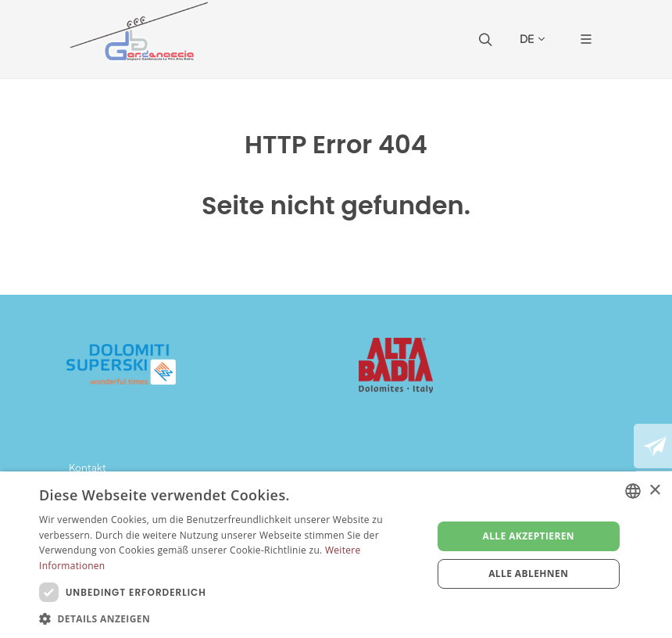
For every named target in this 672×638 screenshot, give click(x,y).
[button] (230, 618)
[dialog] (336, 555)
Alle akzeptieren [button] (528, 536)
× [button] (654, 491)
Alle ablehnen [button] (528, 573)
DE (532, 39)
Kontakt (88, 468)
